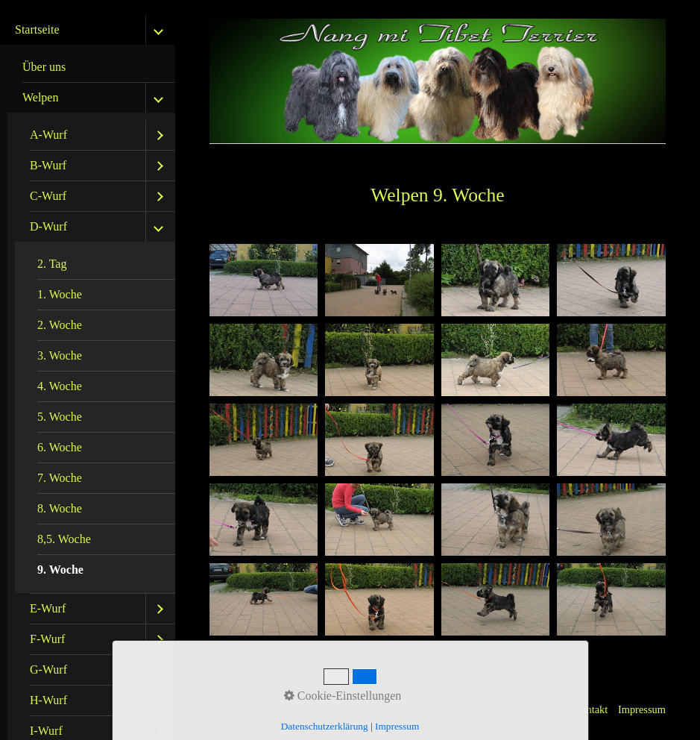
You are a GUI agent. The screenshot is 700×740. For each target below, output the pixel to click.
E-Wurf (48, 608)
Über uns (44, 67)
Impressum (642, 709)
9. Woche (60, 570)
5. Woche (60, 417)
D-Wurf (48, 226)
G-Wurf (48, 670)
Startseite (37, 29)
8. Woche (60, 508)
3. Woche (60, 355)
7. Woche (60, 478)
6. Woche (60, 447)
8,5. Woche (64, 539)
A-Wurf (48, 135)
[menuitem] (91, 68)
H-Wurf (48, 700)
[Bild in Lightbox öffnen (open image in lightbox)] (264, 280)
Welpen (40, 97)
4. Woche (60, 386)
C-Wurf (48, 196)
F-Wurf (47, 639)
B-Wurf (48, 165)
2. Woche (60, 325)
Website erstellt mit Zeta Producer (365, 709)
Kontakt (590, 709)
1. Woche (60, 294)
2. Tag (52, 264)
